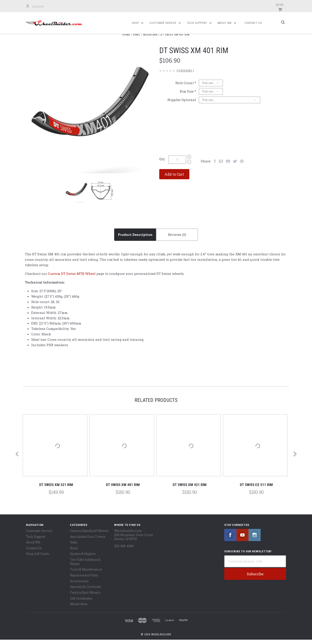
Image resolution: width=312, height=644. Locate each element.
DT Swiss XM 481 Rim (123, 489)
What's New (79, 608)
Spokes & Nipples (83, 558)
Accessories (79, 585)
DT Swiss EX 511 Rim (256, 489)
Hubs (74, 546)
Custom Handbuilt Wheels (89, 535)
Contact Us (253, 23)
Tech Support (199, 23)
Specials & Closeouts (85, 591)
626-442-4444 (124, 550)
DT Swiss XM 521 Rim (56, 489)
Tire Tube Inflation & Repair (85, 566)
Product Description (135, 239)
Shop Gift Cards (37, 558)
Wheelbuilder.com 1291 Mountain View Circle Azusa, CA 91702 (134, 539)
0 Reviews (185, 75)
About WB (227, 23)
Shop (138, 23)
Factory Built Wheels (85, 597)
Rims (74, 552)
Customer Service (165, 23)
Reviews (177, 239)
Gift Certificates (81, 602)
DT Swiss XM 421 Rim (190, 489)
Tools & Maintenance (86, 574)
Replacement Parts (84, 579)
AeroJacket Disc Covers (88, 541)
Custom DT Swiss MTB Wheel (72, 278)
